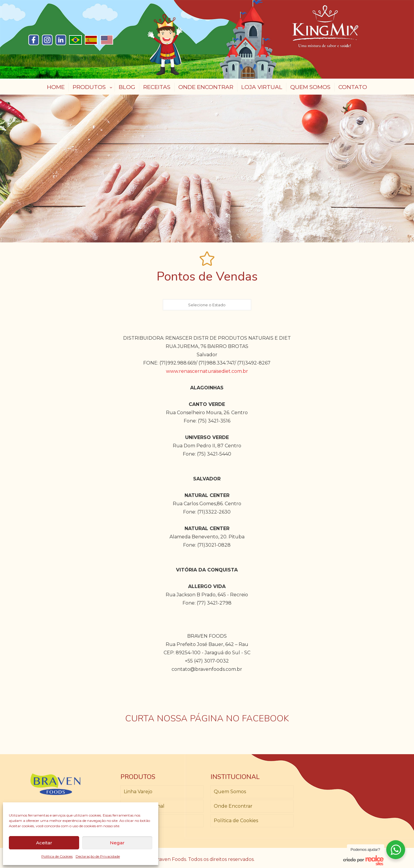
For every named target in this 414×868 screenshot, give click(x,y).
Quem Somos (230, 792)
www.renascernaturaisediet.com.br (207, 371)
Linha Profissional (144, 806)
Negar (117, 843)
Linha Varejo (138, 792)
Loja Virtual (137, 821)
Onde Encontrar (233, 806)
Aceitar (44, 843)
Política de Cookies (57, 856)
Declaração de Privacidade (98, 856)
